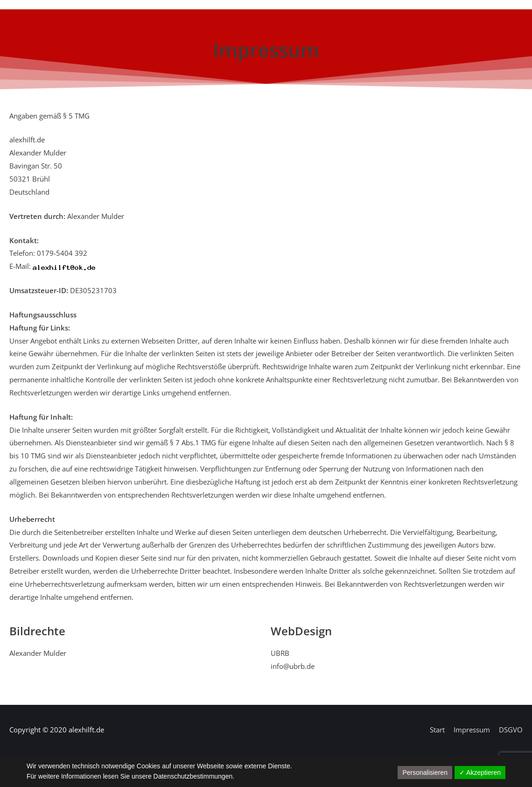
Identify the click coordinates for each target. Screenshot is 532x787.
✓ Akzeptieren (480, 773)
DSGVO (511, 730)
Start (437, 730)
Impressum (472, 730)
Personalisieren (425, 773)
